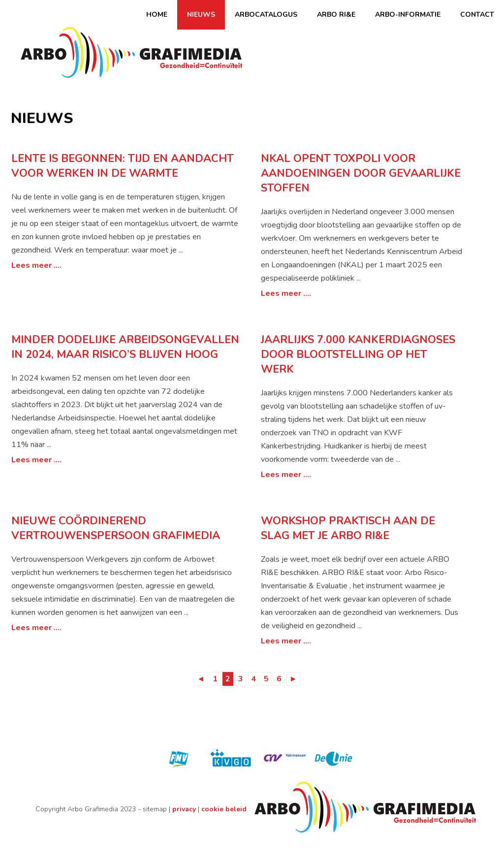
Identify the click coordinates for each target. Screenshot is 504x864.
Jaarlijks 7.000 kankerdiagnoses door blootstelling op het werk (358, 354)
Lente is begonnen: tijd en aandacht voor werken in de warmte (123, 166)
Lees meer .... (36, 265)
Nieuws (201, 15)
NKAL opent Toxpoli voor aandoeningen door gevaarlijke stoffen (361, 173)
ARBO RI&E (336, 15)
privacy (184, 809)
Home (157, 15)
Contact (477, 15)
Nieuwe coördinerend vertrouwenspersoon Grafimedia (116, 528)
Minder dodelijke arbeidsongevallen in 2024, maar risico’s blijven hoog (125, 347)
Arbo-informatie (408, 15)
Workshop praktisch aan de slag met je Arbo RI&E (348, 528)
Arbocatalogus (266, 15)
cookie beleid (224, 809)
